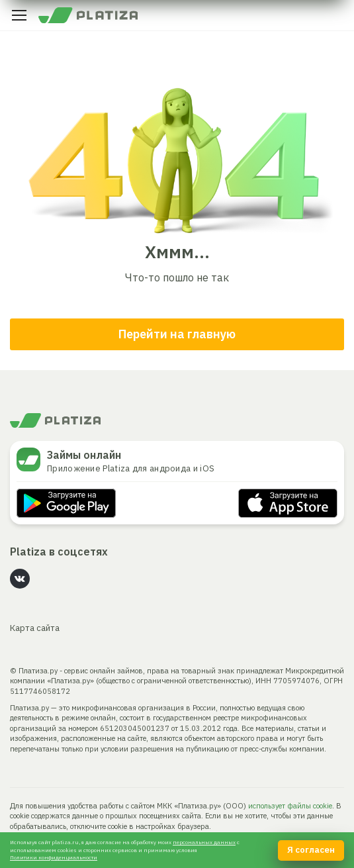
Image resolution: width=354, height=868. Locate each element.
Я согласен (311, 850)
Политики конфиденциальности (54, 857)
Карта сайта (35, 628)
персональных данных (204, 842)
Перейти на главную (177, 334)
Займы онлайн (84, 455)
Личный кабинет (335, 15)
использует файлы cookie (290, 806)
